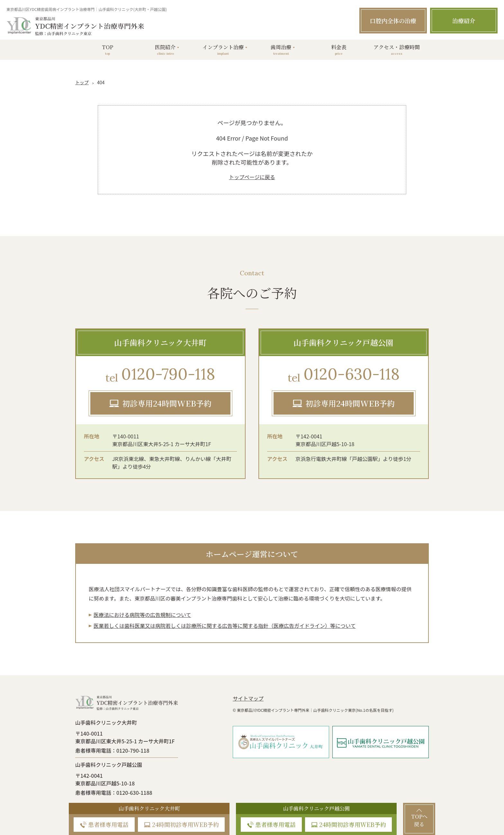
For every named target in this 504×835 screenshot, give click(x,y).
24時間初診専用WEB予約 (185, 824)
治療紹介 (464, 21)
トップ (82, 82)
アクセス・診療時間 (397, 50)
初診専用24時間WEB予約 (167, 403)
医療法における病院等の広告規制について (142, 615)
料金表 (339, 50)
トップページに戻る (252, 177)
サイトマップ (248, 698)
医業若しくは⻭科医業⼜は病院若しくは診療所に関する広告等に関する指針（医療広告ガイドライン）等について (225, 626)
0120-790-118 (160, 375)
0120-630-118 (344, 375)
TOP (107, 50)
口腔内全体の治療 (393, 21)
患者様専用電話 (108, 824)
